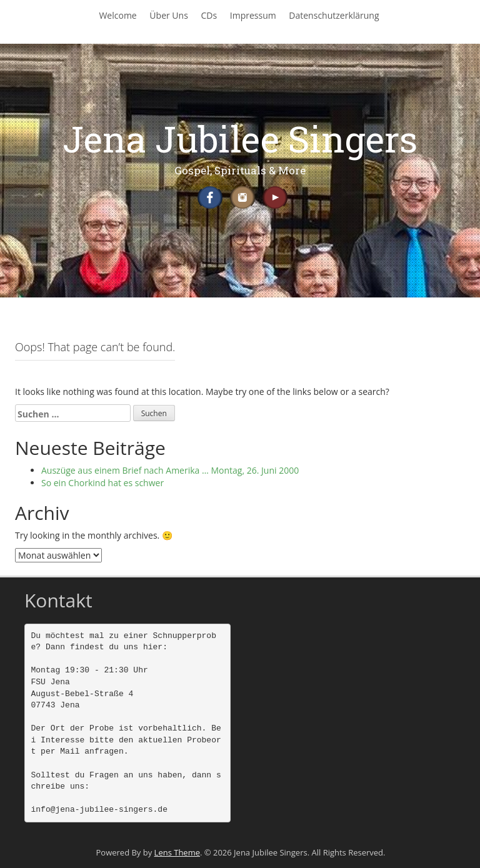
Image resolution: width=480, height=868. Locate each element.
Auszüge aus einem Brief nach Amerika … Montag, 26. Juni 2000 (170, 470)
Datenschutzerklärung (334, 15)
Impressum (253, 15)
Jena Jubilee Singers (240, 138)
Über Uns (168, 15)
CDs (209, 15)
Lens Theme (177, 852)
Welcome (117, 15)
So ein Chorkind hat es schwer (102, 483)
